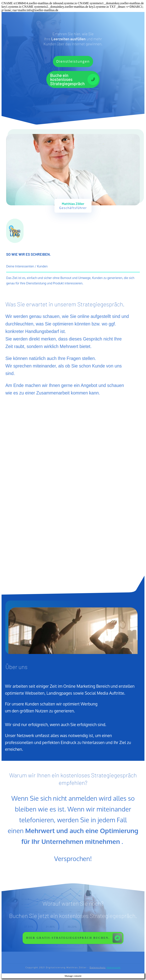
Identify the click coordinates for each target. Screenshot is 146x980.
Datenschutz (98, 967)
